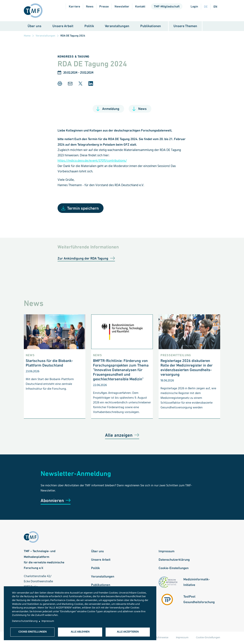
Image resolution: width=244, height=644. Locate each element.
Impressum (167, 552)
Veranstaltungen (117, 26)
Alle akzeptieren (128, 632)
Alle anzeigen (119, 435)
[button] (60, 84)
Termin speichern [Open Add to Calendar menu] (83, 209)
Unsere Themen (185, 26)
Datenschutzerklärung (174, 560)
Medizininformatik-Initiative (197, 582)
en (215, 7)
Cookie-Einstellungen (174, 568)
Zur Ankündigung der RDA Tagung (83, 259)
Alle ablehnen (80, 632)
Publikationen (151, 26)
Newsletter (122, 6)
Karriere (74, 6)
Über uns (35, 26)
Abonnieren (52, 501)
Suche (213, 26)
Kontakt (140, 6)
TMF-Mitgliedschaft (167, 6)
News (90, 6)
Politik (89, 26)
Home (27, 36)
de (206, 7)
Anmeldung (111, 109)
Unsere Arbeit (63, 26)
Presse (104, 6)
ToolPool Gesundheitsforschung (199, 600)
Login (194, 6)
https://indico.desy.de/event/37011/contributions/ (92, 161)
